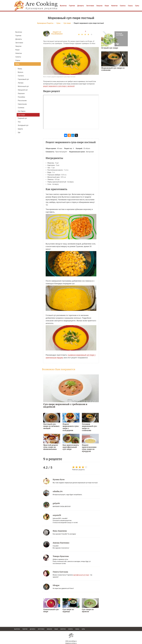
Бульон (21, 72)
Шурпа (20, 129)
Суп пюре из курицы (68, 610)
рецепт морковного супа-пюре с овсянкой (59, 86)
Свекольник (22, 104)
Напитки (114, 6)
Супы (137, 6)
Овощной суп (23, 90)
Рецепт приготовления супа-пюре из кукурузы (89, 448)
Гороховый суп (23, 79)
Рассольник (22, 101)
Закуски (99, 6)
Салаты (123, 6)
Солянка (21, 108)
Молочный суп (23, 86)
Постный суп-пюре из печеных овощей (51, 426)
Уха (19, 122)
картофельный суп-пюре (81, 575)
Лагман (21, 83)
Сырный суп (22, 118)
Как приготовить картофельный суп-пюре (71, 447)
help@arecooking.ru (71, 643)
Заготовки (90, 6)
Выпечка (63, 6)
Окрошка (21, 93)
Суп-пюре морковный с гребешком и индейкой (65, 405)
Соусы (130, 6)
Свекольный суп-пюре (51, 610)
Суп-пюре (21, 115)
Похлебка (21, 97)
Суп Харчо (22, 111)
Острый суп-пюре (110, 48)
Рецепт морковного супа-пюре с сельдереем (71, 427)
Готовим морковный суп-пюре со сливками (90, 426)
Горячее (72, 6)
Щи (19, 132)
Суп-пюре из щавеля (88, 610)
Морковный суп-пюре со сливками (113, 69)
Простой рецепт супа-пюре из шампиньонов (51, 447)
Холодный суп (23, 125)
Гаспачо (21, 76)
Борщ (20, 69)
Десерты (81, 6)
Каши (107, 6)
